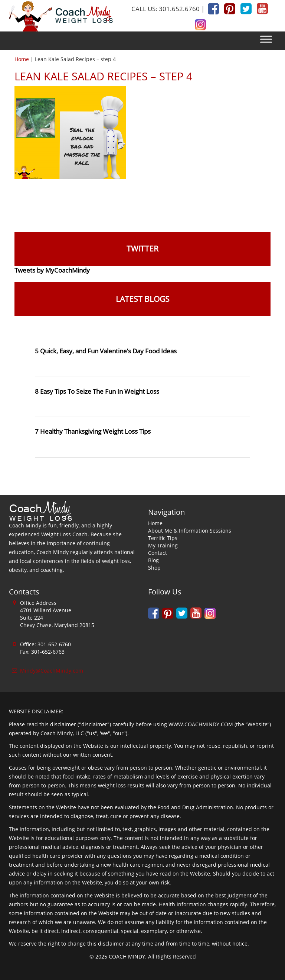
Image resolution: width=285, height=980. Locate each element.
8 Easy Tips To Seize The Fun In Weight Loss (97, 391)
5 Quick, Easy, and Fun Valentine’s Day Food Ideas (106, 351)
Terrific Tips (163, 538)
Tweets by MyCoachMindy (52, 270)
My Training (163, 545)
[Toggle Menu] (266, 39)
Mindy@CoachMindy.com (52, 671)
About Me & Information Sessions (190, 531)
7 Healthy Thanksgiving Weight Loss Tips (93, 431)
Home (22, 59)
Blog (153, 560)
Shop (154, 568)
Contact (158, 553)
